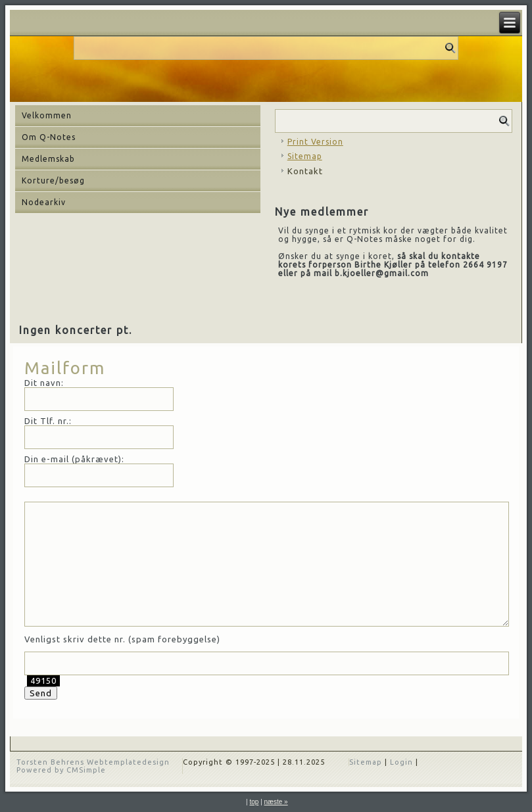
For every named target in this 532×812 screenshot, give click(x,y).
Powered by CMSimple (61, 770)
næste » (276, 802)
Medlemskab (48, 159)
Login (401, 762)
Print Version (315, 142)
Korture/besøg (53, 180)
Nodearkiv (44, 202)
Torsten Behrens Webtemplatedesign (93, 762)
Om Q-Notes (49, 137)
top (254, 802)
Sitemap (305, 156)
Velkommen (47, 115)
